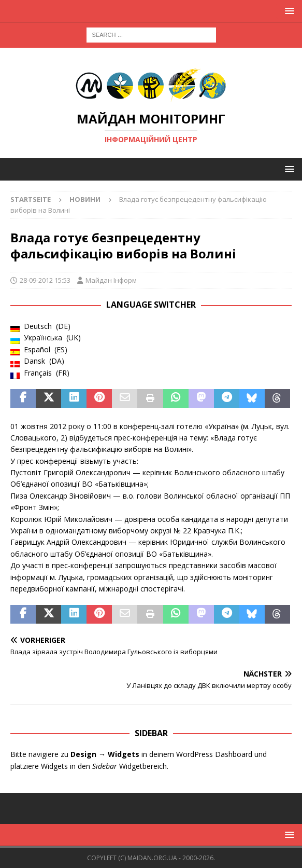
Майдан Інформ (111, 280)
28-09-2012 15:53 (45, 280)
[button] (288, 11)
